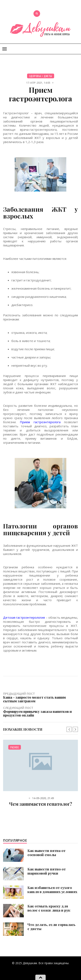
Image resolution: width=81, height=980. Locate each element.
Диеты (48, 76)
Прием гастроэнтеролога (40, 422)
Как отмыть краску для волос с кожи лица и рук (49, 908)
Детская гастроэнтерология (24, 617)
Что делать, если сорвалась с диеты (51, 927)
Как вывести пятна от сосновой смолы (46, 853)
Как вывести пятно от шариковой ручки (47, 871)
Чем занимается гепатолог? (41, 804)
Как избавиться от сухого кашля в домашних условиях (52, 890)
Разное (15, 747)
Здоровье (35, 76)
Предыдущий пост (40, 697)
